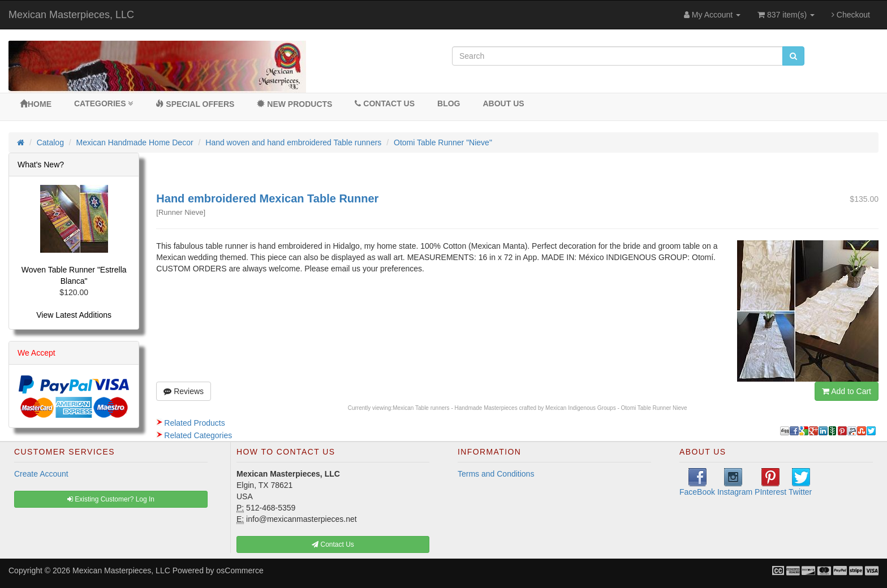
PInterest (770, 482)
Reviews (184, 391)
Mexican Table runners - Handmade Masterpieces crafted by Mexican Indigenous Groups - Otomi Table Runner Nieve (540, 408)
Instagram (735, 482)
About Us (503, 103)
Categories (104, 103)
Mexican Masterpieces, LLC (71, 15)
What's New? (41, 165)
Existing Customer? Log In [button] (111, 499)
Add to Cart (847, 391)
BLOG (449, 103)
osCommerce (240, 570)
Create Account (41, 474)
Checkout (851, 15)
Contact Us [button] (333, 544)
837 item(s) (786, 15)
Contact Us (385, 103)
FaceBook (697, 482)
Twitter (800, 482)
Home (36, 104)
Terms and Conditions (496, 474)
